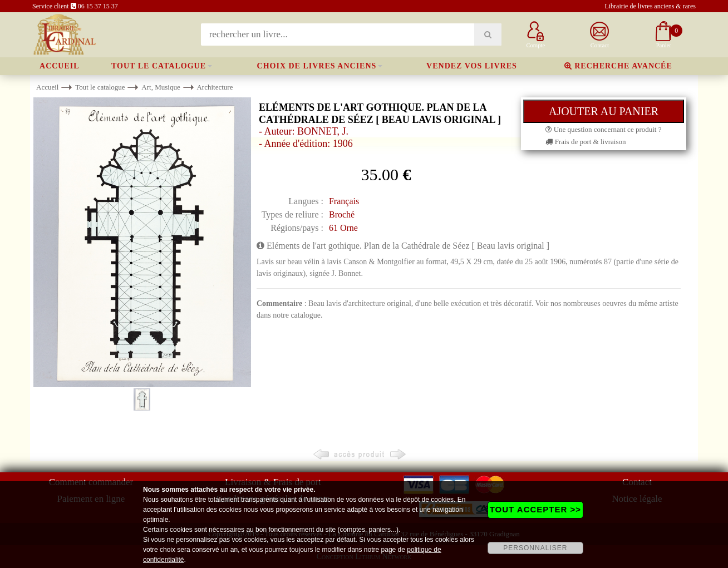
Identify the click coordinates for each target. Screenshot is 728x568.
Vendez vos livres (472, 66)
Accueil (60, 66)
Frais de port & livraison (586, 142)
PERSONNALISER (535, 548)
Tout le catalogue (159, 66)
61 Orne (343, 228)
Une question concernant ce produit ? (603, 129)
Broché (342, 214)
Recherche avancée (618, 66)
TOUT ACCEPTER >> (535, 509)
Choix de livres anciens (317, 66)
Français (344, 201)
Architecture (215, 87)
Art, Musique (161, 87)
